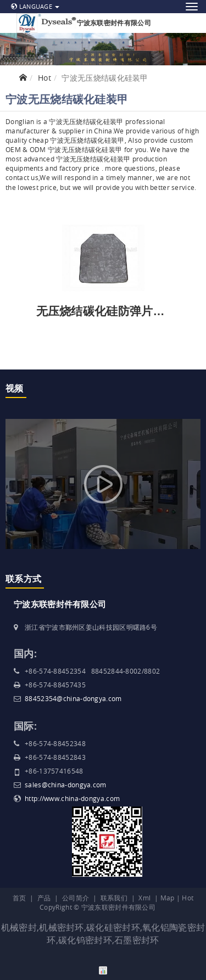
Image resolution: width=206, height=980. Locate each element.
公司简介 (76, 898)
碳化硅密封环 (113, 927)
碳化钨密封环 (85, 940)
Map (168, 898)
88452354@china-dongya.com (73, 698)
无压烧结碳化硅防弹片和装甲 (112, 311)
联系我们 (114, 898)
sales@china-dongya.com (66, 785)
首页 (20, 898)
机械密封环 (62, 927)
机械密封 (19, 927)
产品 (44, 898)
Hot (44, 78)
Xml (144, 898)
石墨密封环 (137, 940)
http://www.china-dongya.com (72, 798)
